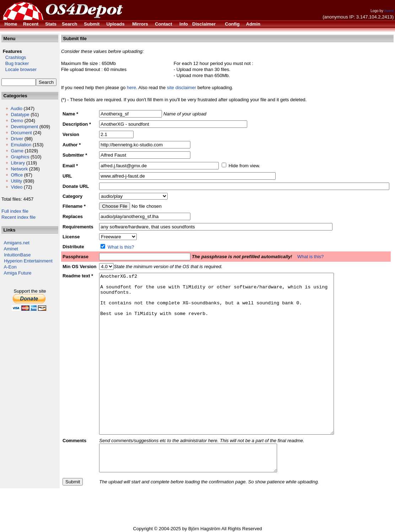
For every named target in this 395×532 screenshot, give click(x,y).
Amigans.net (17, 243)
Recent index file (18, 217)
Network (19, 169)
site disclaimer (182, 88)
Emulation (21, 145)
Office (17, 175)
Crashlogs (14, 57)
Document (21, 133)
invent (389, 11)
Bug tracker (15, 63)
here (131, 88)
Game (17, 151)
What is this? (121, 247)
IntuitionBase (17, 255)
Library (18, 163)
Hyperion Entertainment (28, 261)
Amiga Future (18, 273)
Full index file (15, 211)
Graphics (20, 157)
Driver (17, 139)
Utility (16, 181)
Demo (17, 121)
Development (24, 127)
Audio (17, 108)
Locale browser (19, 69)
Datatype (20, 115)
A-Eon (10, 267)
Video (17, 187)
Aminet (11, 249)
